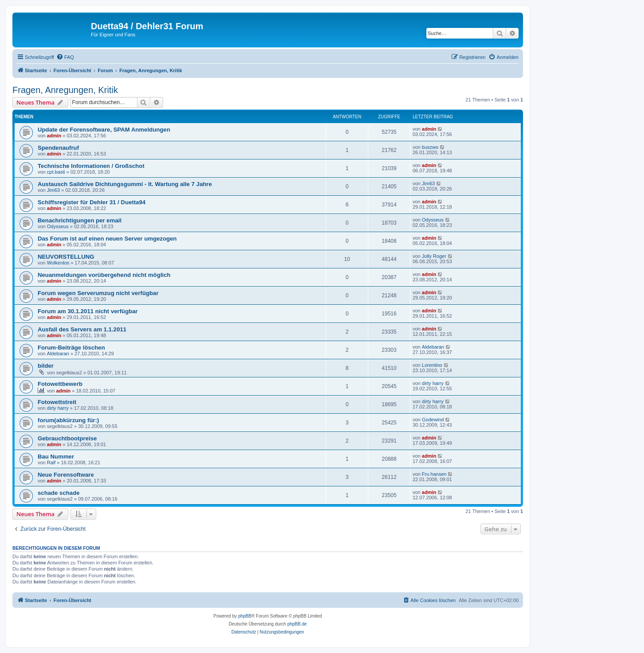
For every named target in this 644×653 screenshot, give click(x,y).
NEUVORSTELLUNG (66, 257)
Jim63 (53, 190)
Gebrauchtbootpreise (67, 438)
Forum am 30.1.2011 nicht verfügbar (88, 311)
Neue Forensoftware (66, 475)
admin (54, 136)
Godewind (433, 420)
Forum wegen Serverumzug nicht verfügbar (98, 293)
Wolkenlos (58, 263)
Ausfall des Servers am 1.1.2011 (82, 329)
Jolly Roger (434, 256)
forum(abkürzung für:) (68, 420)
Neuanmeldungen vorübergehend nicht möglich (104, 275)
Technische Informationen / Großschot (91, 166)
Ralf (51, 463)
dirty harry (433, 383)
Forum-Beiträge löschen (71, 348)
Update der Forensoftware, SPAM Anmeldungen (104, 130)
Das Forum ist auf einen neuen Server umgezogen (107, 239)
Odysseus (58, 226)
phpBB (245, 616)
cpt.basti (56, 172)
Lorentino (432, 365)
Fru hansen (434, 474)
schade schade (59, 493)
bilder (46, 366)
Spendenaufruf (58, 148)
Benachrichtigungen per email (80, 220)
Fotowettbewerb (60, 384)
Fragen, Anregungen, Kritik (65, 90)
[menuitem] (65, 57)
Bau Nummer (56, 457)
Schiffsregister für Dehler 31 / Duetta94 (92, 202)
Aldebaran (58, 354)
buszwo (430, 147)
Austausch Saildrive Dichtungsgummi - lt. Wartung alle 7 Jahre (125, 184)
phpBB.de (297, 624)
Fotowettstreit (57, 402)
